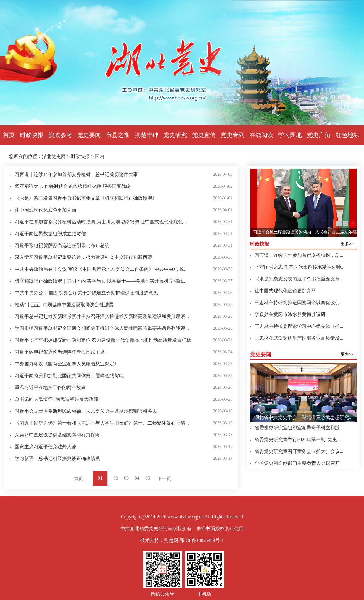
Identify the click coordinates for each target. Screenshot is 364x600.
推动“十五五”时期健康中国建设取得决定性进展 (64, 305)
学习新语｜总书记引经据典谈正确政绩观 (57, 458)
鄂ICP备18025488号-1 (202, 540)
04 (137, 478)
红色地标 (347, 135)
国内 (99, 156)
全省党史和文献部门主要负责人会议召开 (297, 463)
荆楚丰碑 (146, 135)
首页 (9, 135)
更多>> (347, 244)
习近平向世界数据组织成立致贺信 (50, 234)
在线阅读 (261, 135)
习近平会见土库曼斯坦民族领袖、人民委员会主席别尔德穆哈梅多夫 (86, 411)
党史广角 (319, 135)
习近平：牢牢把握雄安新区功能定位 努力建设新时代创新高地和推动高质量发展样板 (103, 340)
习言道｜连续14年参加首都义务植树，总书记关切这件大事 (76, 174)
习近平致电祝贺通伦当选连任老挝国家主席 (60, 352)
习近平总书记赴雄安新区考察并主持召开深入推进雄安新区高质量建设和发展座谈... (102, 316)
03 (126, 478)
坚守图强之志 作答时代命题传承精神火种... (299, 267)
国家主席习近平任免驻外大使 (46, 447)
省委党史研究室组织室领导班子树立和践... (299, 428)
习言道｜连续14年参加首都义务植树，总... (299, 255)
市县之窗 (118, 135)
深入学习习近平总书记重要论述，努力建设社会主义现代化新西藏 (83, 257)
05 (148, 478)
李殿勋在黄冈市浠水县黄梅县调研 (290, 314)
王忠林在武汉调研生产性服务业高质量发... (299, 338)
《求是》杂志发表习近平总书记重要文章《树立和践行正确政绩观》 (86, 198)
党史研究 (175, 135)
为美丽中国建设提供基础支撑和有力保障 (57, 435)
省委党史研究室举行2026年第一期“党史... (298, 439)
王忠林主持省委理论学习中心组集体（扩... (299, 326)
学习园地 (290, 135)
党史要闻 (89, 135)
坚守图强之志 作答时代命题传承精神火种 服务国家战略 (73, 186)
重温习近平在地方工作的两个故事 (50, 387)
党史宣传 (204, 135)
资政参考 (60, 135)
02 (116, 478)
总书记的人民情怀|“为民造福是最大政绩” (58, 399)
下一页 (164, 479)
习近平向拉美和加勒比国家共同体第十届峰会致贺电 (69, 376)
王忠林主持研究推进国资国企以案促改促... (299, 303)
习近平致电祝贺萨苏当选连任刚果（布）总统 (62, 245)
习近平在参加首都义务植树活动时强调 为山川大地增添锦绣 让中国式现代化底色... (101, 222)
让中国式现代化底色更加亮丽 (46, 210)
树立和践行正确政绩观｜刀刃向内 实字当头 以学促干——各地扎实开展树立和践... (101, 281)
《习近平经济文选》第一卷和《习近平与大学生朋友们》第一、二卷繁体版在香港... (102, 423)
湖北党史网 (54, 156)
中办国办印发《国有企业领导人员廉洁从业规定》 (67, 364)
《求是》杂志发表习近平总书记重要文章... (299, 279)
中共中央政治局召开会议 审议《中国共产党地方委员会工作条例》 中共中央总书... (101, 269)
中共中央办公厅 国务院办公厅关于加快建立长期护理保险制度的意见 (86, 293)
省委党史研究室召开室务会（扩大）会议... (299, 451)
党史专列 (233, 135)
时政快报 (32, 135)
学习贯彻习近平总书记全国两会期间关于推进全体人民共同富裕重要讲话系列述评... (102, 328)
